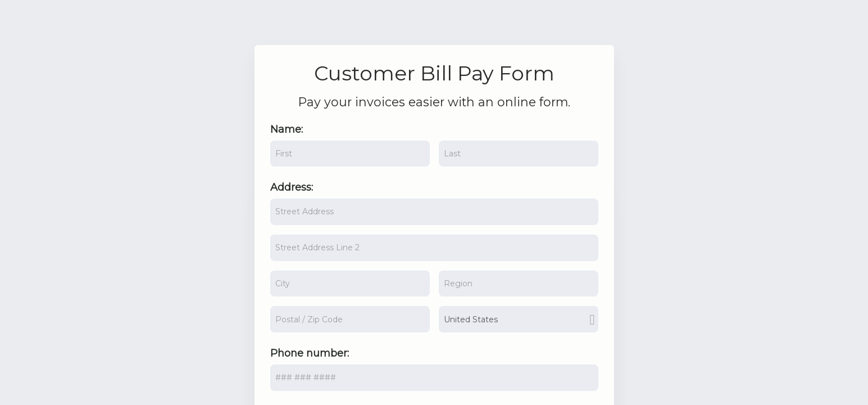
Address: (292, 187)
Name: (287, 129)
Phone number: (310, 353)
